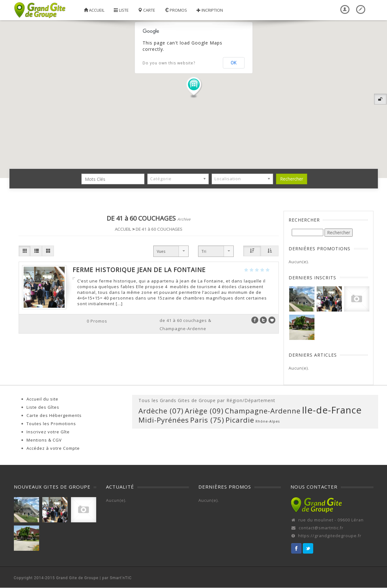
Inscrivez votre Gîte (48, 432)
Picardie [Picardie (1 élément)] (240, 420)
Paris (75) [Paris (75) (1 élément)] (207, 420)
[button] (194, 87)
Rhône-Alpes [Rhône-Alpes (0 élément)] (268, 421)
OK (234, 63)
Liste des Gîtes (43, 407)
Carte (147, 10)
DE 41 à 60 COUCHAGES (159, 229)
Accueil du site (42, 399)
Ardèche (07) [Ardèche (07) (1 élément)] (161, 411)
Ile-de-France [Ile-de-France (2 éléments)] (332, 410)
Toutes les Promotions (51, 424)
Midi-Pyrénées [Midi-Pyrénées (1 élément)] (164, 420)
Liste (121, 10)
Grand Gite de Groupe (77, 578)
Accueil (94, 10)
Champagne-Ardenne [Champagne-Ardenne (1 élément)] (263, 411)
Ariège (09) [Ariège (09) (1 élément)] (204, 411)
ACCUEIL (123, 229)
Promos (176, 10)
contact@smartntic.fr (321, 528)
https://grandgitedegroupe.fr (330, 536)
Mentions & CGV (44, 440)
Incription (210, 10)
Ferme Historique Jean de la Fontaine (139, 270)
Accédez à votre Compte (53, 448)
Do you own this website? (169, 63)
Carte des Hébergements (54, 415)
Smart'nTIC (121, 578)
